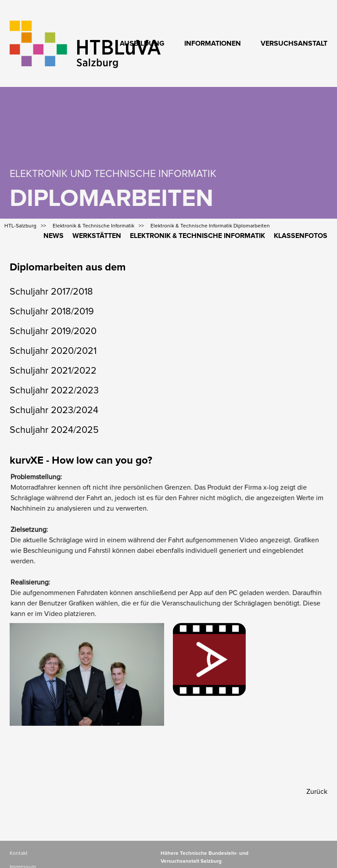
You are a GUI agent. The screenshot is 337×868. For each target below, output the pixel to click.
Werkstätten (97, 236)
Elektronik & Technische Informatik (197, 236)
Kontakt (19, 854)
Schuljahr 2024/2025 (54, 430)
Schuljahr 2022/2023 (54, 391)
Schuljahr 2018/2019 (52, 312)
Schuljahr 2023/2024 (54, 411)
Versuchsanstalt (294, 43)
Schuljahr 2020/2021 (53, 351)
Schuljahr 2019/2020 (53, 331)
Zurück (317, 792)
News (54, 236)
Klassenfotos (301, 236)
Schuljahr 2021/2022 (53, 371)
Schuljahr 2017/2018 (51, 292)
